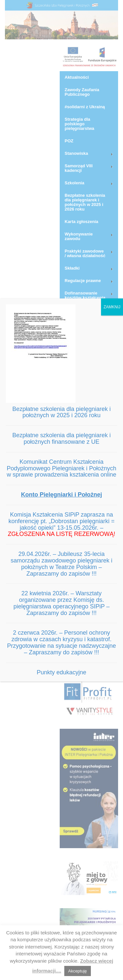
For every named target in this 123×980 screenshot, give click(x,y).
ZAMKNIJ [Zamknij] (112, 307)
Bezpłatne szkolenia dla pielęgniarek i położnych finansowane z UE (61, 439)
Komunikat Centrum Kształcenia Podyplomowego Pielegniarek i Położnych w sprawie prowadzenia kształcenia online (61, 468)
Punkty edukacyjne (61, 672)
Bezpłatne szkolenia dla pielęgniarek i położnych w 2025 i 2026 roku (61, 412)
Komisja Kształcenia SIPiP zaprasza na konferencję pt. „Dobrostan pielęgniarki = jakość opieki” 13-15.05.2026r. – (62, 524)
